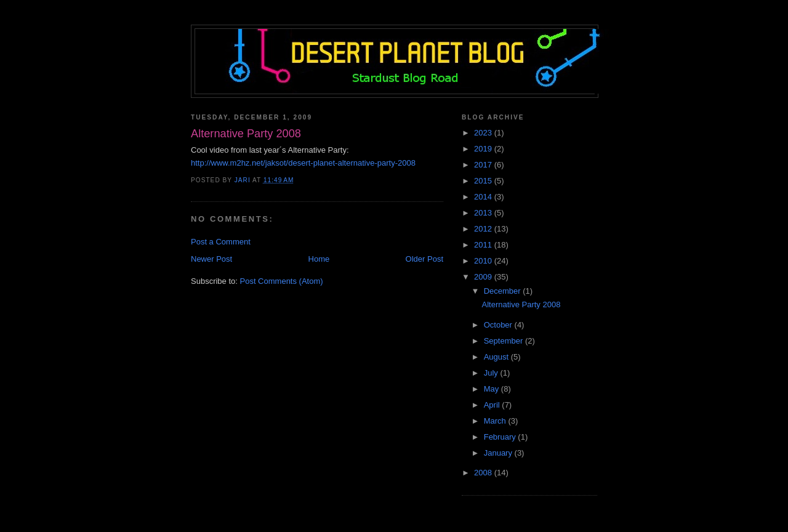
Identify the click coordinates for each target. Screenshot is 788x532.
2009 (484, 277)
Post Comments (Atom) (282, 281)
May (492, 389)
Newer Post (211, 259)
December (504, 291)
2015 (484, 181)
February (501, 437)
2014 (484, 197)
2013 (484, 213)
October (499, 325)
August (497, 357)
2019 (484, 149)
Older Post (424, 259)
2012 (484, 229)
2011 (484, 245)
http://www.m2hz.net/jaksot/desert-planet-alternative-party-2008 (303, 163)
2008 (484, 473)
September (505, 341)
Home (319, 259)
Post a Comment (221, 242)
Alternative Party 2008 (521, 304)
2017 (484, 165)
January (499, 453)
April (493, 405)
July (492, 373)
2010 (484, 261)
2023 (484, 133)
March (496, 421)
